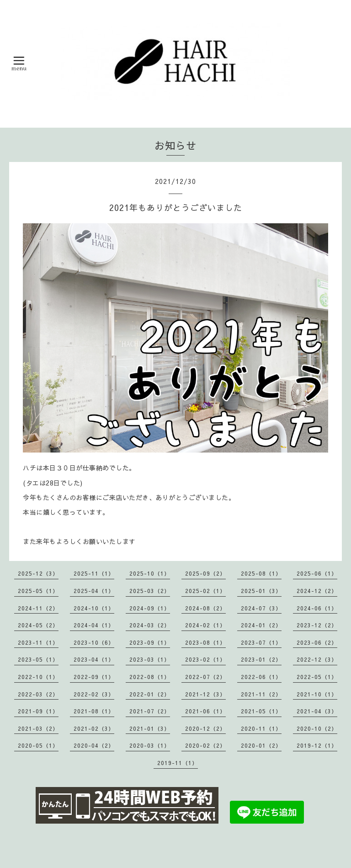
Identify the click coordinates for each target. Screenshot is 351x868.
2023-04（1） (94, 659)
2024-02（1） (205, 625)
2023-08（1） (205, 642)
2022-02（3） (94, 694)
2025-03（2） (150, 591)
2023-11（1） (38, 642)
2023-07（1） (261, 642)
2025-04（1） (94, 591)
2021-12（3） (205, 694)
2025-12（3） (38, 573)
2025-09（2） (205, 573)
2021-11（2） (261, 694)
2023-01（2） (261, 659)
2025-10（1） (150, 573)
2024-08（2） (205, 608)
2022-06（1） (261, 677)
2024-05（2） (38, 625)
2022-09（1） (94, 677)
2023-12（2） (317, 625)
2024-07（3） (261, 608)
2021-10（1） (317, 694)
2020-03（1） (150, 745)
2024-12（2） (317, 591)
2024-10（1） (94, 608)
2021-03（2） (38, 728)
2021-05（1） (261, 711)
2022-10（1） (38, 677)
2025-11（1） (94, 573)
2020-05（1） (38, 745)
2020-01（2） (261, 745)
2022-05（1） (317, 677)
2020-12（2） (205, 728)
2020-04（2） (94, 745)
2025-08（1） (261, 573)
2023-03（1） (150, 659)
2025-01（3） (261, 591)
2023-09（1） (150, 642)
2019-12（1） (317, 745)
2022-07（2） (205, 677)
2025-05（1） (38, 591)
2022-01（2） (150, 694)
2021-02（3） (94, 728)
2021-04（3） (317, 711)
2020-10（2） (317, 728)
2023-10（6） (94, 642)
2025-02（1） (205, 591)
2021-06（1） (205, 711)
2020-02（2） (205, 745)
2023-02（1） (205, 659)
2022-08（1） (150, 677)
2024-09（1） (150, 608)
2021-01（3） (150, 728)
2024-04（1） (94, 625)
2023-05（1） (38, 659)
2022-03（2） (38, 694)
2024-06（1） (317, 608)
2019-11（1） (178, 763)
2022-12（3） (317, 659)
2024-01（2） (261, 625)
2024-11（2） (38, 608)
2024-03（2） (150, 625)
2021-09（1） (38, 711)
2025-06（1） (317, 573)
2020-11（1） (261, 728)
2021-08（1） (94, 711)
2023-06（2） (317, 642)
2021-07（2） (150, 711)
